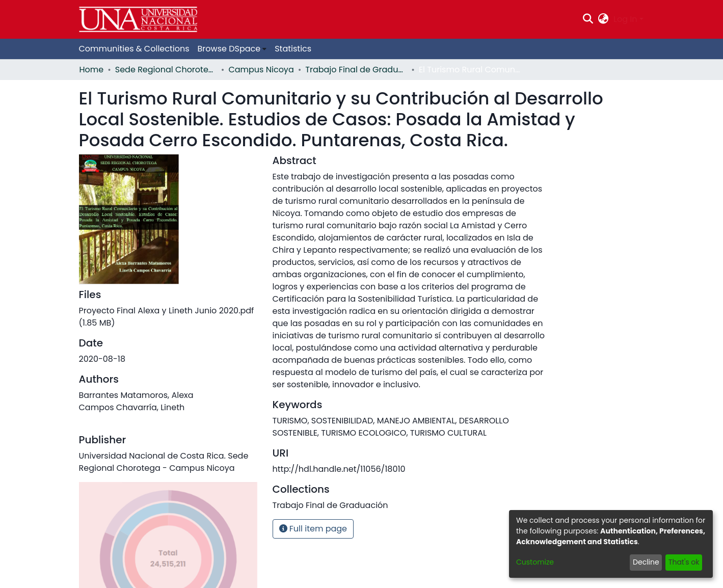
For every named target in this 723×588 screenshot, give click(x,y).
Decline (646, 562)
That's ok (684, 562)
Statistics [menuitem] (293, 49)
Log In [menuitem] (625, 19)
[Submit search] (588, 19)
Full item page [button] (313, 529)
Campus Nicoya (261, 70)
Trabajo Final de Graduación (356, 70)
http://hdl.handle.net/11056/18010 (339, 469)
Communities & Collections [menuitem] (134, 49)
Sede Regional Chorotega (166, 70)
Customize (535, 562)
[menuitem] (604, 19)
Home (92, 70)
